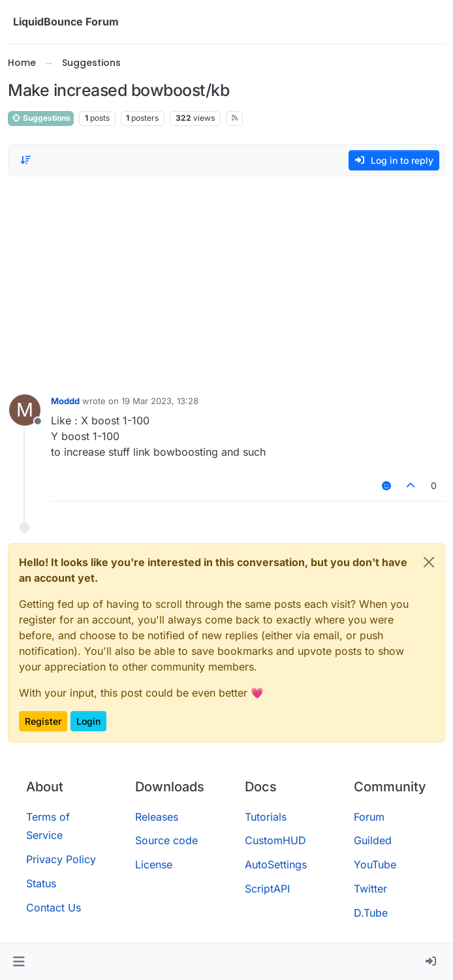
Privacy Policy (61, 859)
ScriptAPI (267, 889)
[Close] (429, 562)
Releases (157, 817)
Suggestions (41, 118)
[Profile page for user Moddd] (25, 410)
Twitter (370, 889)
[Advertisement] (226, 282)
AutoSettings (276, 864)
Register (43, 721)
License (154, 864)
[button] (19, 962)
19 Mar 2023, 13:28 (160, 401)
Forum (369, 817)
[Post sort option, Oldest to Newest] (25, 160)
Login (88, 721)
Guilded (373, 840)
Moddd (65, 401)
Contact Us (54, 908)
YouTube (375, 864)
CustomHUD (275, 840)
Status (41, 883)
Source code (166, 840)
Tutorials (266, 817)
